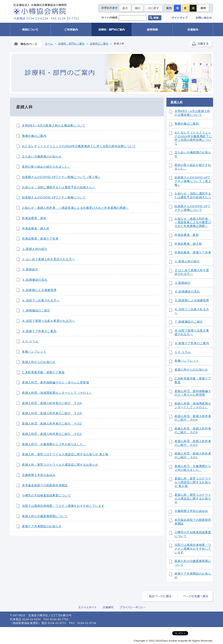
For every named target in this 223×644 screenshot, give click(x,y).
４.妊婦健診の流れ (35, 280)
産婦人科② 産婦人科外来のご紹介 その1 (52, 434)
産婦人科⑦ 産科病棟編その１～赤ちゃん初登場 (56, 382)
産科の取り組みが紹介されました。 (46, 167)
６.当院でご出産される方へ (41, 300)
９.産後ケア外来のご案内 (39, 331)
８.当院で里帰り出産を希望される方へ (48, 321)
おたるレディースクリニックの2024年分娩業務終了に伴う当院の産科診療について (79, 146)
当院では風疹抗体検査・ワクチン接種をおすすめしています (63, 506)
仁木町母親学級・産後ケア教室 (43, 372)
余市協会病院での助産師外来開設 (45, 485)
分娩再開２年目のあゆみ (39, 475)
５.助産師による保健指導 (39, 290)
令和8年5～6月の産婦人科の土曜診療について (54, 125)
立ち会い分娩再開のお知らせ (42, 156)
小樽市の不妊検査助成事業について (46, 495)
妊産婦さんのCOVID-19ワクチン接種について (54, 197)
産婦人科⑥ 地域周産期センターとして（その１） (57, 393)
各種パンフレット (34, 352)
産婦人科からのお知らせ (39, 362)
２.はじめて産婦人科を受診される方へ (48, 259)
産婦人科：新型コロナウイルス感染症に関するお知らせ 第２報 (65, 454)
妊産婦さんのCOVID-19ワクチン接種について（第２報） (61, 177)
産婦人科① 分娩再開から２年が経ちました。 (54, 444)
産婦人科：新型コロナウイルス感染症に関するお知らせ (60, 465)
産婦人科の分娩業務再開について (45, 516)
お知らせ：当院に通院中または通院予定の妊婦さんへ (59, 187)
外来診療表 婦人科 (36, 228)
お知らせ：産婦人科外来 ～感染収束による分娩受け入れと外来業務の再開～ (75, 208)
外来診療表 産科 (34, 218)
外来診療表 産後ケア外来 (40, 239)
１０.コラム (30, 341)
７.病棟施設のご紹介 (36, 310)
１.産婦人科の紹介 (35, 249)
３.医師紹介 (30, 269)
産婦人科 (177, 102)
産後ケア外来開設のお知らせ (42, 526)
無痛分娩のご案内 (34, 136)
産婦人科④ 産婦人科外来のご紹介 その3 (52, 413)
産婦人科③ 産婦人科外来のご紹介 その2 (52, 423)
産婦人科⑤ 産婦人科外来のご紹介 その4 (52, 403)
